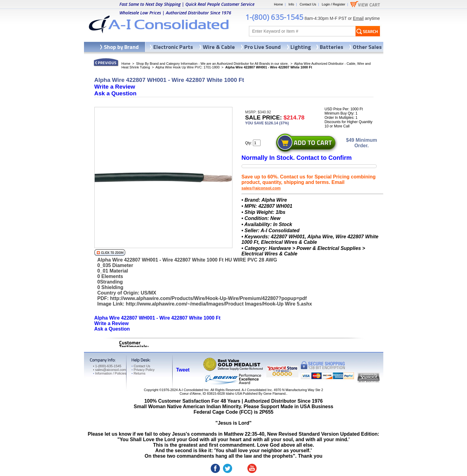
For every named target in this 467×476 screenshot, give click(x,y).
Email (358, 18)
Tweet (183, 370)
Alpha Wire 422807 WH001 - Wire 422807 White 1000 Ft (157, 318)
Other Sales (367, 47)
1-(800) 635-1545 (274, 17)
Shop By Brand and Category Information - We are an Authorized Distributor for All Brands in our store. (212, 64)
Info (291, 4)
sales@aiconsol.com (261, 188)
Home (278, 4)
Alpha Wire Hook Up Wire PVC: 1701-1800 (188, 67)
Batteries (332, 47)
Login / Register (333, 4)
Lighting (301, 47)
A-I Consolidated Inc (193, 390)
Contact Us (308, 4)
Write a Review (115, 87)
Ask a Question (115, 93)
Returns (139, 373)
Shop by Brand (121, 47)
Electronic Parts (173, 47)
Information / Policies (110, 373)
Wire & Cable (219, 47)
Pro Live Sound (263, 47)
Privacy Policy (143, 370)
